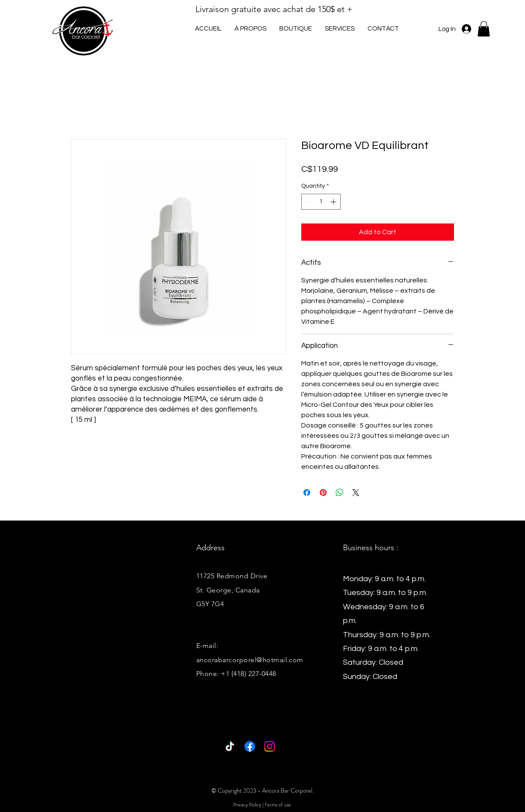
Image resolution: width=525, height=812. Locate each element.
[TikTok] (230, 746)
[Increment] (334, 202)
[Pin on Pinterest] (323, 493)
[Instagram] (270, 746)
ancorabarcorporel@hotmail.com (250, 660)
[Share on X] (356, 493)
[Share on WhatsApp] (340, 493)
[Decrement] (308, 202)
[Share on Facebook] (307, 493)
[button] (340, 29)
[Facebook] (250, 746)
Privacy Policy (247, 805)
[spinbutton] (321, 202)
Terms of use (278, 805)
